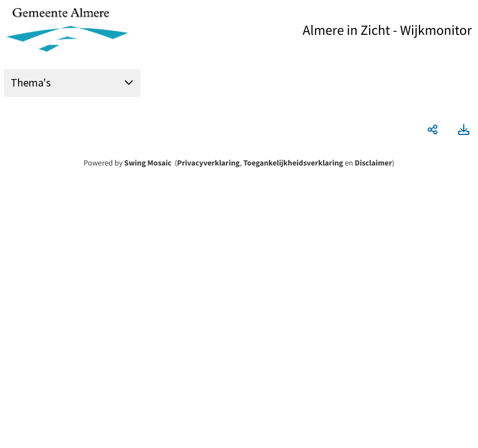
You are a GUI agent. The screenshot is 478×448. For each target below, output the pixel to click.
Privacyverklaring (209, 163)
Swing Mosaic (148, 163)
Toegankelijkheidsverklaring (293, 163)
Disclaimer (373, 163)
